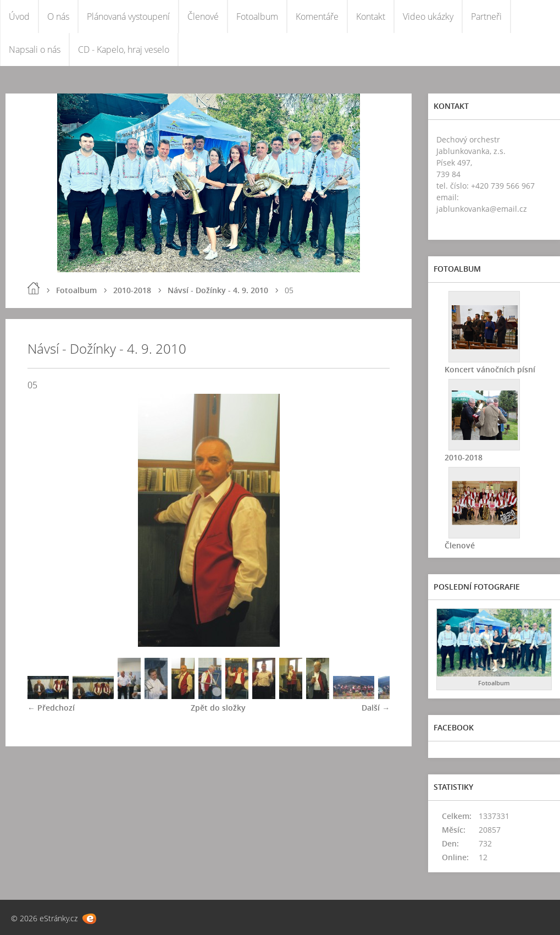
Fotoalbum (257, 16)
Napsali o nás (35, 50)
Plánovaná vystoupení (128, 16)
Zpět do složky (218, 708)
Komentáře (317, 16)
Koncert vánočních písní (490, 369)
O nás (58, 16)
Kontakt (371, 16)
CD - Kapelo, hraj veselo (124, 50)
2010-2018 (132, 290)
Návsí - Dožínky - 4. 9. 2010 (218, 290)
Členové (203, 16)
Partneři (486, 16)
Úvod (19, 16)
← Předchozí (51, 708)
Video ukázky (428, 16)
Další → (376, 708)
